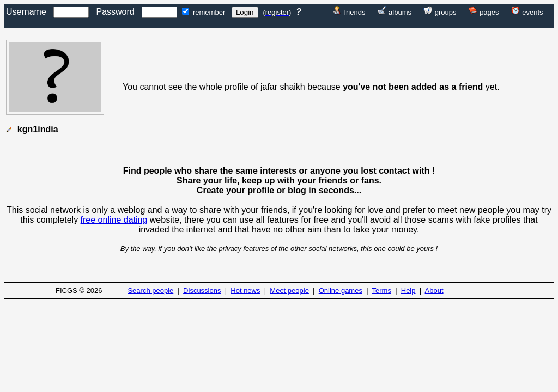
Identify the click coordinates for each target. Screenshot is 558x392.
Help (408, 290)
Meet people (289, 290)
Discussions (202, 290)
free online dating (114, 220)
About (434, 290)
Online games (341, 290)
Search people (150, 290)
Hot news (245, 290)
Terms (382, 290)
